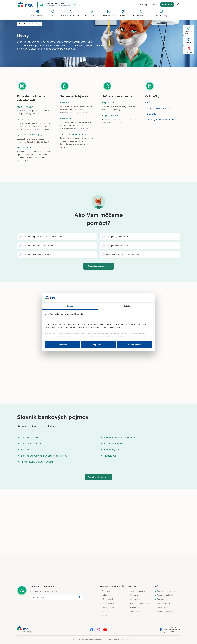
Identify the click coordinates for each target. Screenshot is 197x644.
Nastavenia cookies (165, 611)
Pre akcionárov (108, 603)
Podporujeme (162, 607)
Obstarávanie (135, 607)
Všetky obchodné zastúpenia (43, 604)
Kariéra (105, 615)
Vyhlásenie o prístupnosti (140, 611)
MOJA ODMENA (136, 615)
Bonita (23, 449)
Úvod (31, 23)
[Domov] (25, 5)
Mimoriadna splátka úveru (35, 461)
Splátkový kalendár (114, 443)
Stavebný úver (111, 449)
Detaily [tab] (127, 306)
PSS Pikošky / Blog (165, 603)
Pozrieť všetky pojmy (99, 477)
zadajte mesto (38, 597)
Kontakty (105, 611)
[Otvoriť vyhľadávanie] (177, 5)
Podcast (160, 599)
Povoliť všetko (135, 345)
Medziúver (108, 455)
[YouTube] (105, 630)
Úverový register (29, 443)
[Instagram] (98, 629)
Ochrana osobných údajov (140, 603)
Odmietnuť (62, 345)
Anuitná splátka (29, 437)
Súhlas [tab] (70, 306)
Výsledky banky (108, 599)
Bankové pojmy (136, 599)
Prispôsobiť (99, 345)
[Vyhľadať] (80, 597)
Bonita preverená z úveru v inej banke (42, 455)
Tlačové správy (108, 607)
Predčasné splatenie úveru (118, 437)
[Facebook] (92, 629)
